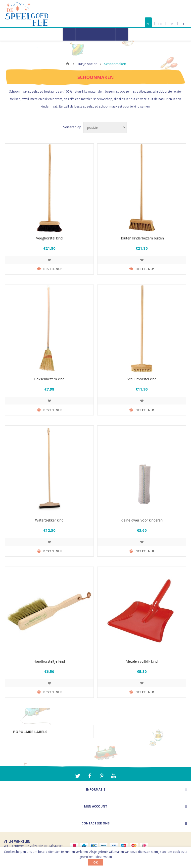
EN (172, 24)
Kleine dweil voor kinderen (142, 520)
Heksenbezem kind (49, 379)
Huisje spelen (87, 64)
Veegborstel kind (49, 238)
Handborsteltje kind (49, 661)
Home (68, 64)
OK (95, 862)
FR (160, 24)
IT (183, 24)
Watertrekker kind (49, 520)
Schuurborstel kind (142, 379)
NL (148, 24)
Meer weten (104, 857)
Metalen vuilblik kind (142, 661)
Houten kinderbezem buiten (142, 238)
